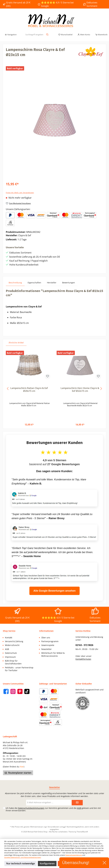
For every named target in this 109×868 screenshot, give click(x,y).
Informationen (46, 631)
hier (22, 767)
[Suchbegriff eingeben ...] (34, 35)
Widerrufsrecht (12, 645)
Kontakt (9, 638)
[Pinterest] (20, 691)
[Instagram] (13, 691)
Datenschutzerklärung (74, 855)
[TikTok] (27, 691)
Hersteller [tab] (52, 283)
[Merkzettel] (65, 35)
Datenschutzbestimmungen (31, 808)
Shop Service (9, 631)
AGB (7, 649)
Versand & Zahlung (14, 641)
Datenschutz (11, 653)
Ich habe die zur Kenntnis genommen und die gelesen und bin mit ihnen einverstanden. (53, 809)
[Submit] (77, 803)
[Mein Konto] (84, 35)
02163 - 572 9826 (84, 645)
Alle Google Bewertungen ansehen (54, 591)
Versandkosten (53, 827)
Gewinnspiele (48, 645)
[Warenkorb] (100, 35)
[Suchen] (47, 35)
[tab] (15, 283)
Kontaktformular (83, 659)
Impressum (10, 657)
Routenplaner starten (18, 773)
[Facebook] (6, 691)
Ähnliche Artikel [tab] (16, 343)
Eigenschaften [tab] (34, 283)
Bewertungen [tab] (69, 283)
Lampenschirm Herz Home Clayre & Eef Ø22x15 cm (80, 390)
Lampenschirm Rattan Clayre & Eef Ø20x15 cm (29, 390)
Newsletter (46, 649)
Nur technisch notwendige (21, 863)
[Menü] (11, 35)
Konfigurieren (47, 863)
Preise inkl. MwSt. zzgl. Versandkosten (20, 193)
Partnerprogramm (50, 641)
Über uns (46, 638)
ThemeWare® (82, 832)
